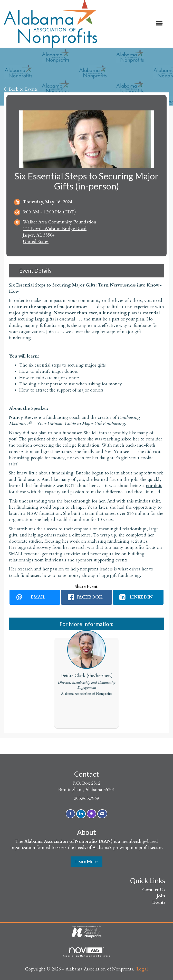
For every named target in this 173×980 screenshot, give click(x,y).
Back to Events (21, 89)
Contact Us (154, 890)
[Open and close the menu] (132, 24)
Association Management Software (86, 952)
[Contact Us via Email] (102, 814)
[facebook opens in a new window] (86, 597)
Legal (142, 969)
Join (161, 896)
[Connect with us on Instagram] (92, 814)
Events (159, 902)
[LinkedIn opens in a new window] (138, 597)
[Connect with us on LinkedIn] (81, 814)
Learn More (86, 861)
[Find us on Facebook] (70, 814)
